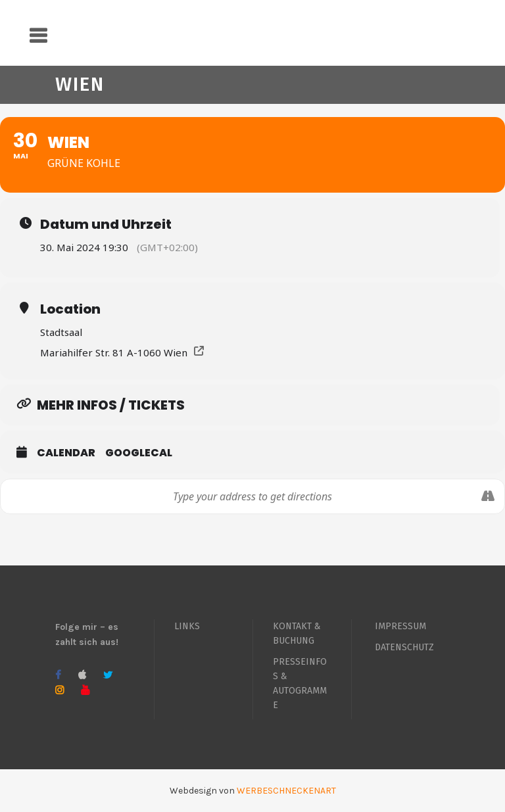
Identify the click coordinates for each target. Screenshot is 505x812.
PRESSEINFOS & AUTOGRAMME (300, 683)
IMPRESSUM (400, 626)
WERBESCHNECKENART (286, 791)
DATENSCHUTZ (404, 647)
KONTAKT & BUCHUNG (297, 633)
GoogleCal (139, 453)
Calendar (66, 453)
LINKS (187, 626)
